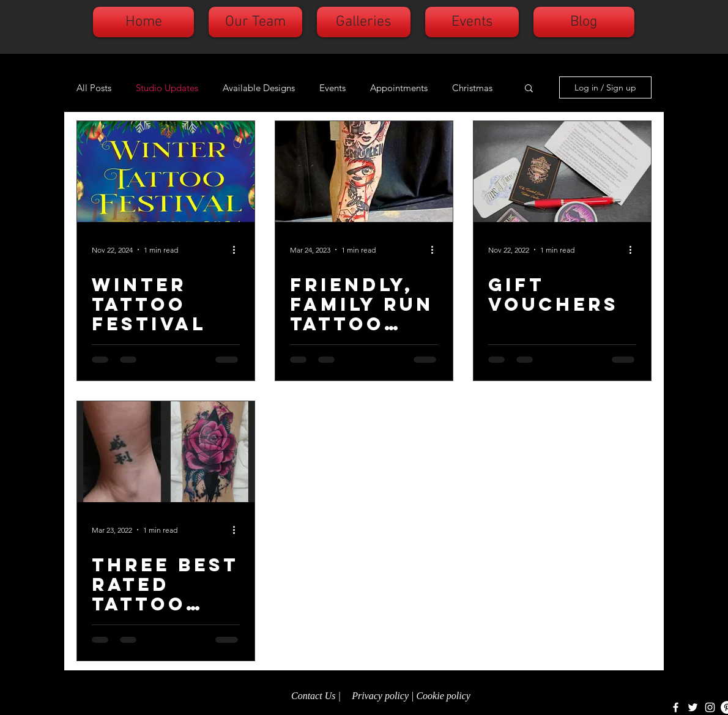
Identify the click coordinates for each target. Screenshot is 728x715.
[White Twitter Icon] (693, 707)
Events (332, 88)
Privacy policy (380, 696)
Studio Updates (167, 88)
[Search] (651, 27)
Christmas (472, 88)
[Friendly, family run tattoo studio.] (364, 172)
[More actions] (238, 250)
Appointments (399, 88)
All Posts (94, 88)
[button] (529, 89)
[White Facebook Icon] (676, 707)
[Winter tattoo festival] (166, 172)
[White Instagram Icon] (710, 707)
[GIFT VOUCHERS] (562, 172)
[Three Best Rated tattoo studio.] (166, 452)
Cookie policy (444, 696)
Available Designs (259, 88)
